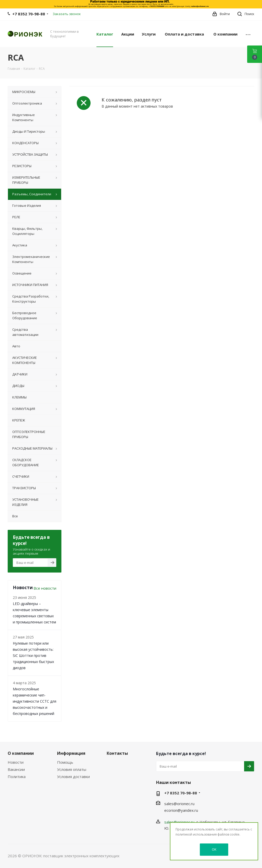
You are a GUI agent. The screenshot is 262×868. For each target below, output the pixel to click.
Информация (71, 753)
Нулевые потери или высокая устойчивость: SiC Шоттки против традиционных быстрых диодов (33, 655)
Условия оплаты (72, 769)
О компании (21, 753)
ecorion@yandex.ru (181, 810)
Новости (16, 762)
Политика (17, 776)
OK (214, 849)
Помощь (65, 762)
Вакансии (16, 769)
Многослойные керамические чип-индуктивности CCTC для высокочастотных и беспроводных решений (35, 701)
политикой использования (196, 834)
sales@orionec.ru (179, 804)
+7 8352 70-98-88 (29, 14)
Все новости (45, 588)
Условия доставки (73, 776)
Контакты (117, 753)
